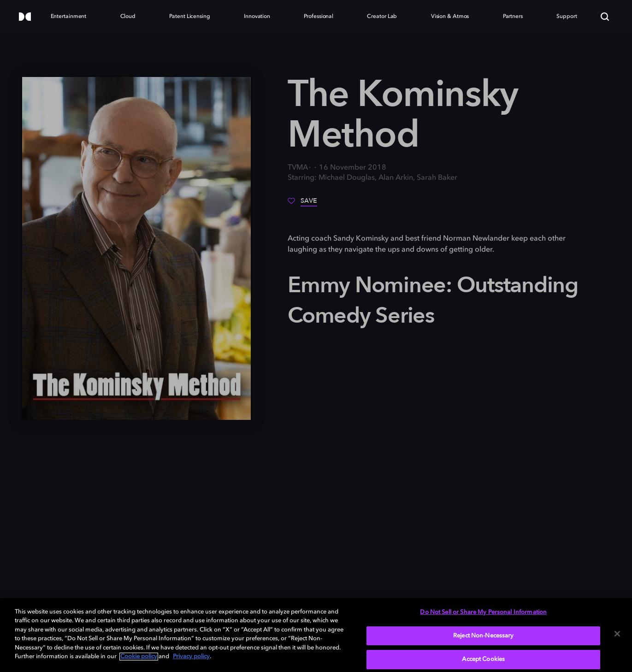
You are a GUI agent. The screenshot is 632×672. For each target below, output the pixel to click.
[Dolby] (25, 17)
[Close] (617, 634)
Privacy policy (191, 657)
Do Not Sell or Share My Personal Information (483, 612)
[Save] (302, 204)
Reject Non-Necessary (484, 636)
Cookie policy (139, 657)
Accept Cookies (483, 659)
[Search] (605, 17)
